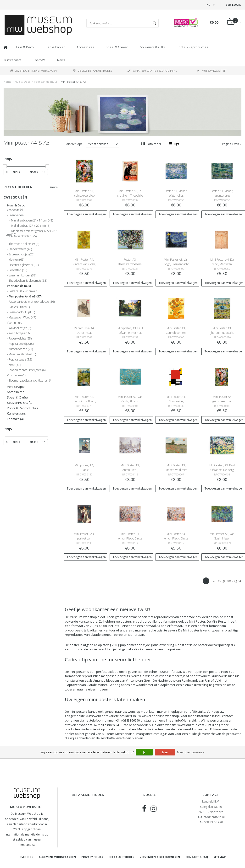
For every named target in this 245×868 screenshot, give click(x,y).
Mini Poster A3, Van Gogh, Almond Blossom (130, 401)
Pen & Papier (55, 47)
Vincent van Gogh (139, 680)
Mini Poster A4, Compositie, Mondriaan (176, 401)
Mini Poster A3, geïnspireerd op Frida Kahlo (84, 196)
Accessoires (85, 47)
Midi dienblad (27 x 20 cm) (31, 226)
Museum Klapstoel (22, 354)
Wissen (54, 187)
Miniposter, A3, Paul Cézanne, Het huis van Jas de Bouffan (130, 333)
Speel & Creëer (117, 47)
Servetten (18, 270)
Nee (165, 752)
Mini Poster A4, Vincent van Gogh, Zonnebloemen (84, 264)
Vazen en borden (22, 275)
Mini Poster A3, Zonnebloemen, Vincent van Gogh (176, 333)
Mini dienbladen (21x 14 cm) (32, 221)
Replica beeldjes (21, 344)
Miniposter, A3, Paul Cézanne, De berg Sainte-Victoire (222, 470)
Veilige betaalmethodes (93, 71)
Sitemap (220, 857)
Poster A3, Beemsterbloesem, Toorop (130, 264)
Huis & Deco (25, 47)
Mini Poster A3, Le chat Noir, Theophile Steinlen (130, 196)
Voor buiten (17, 375)
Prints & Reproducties (192, 47)
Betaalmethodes (121, 857)
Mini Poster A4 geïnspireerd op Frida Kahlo (222, 401)
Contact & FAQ (197, 857)
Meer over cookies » (191, 752)
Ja (144, 752)
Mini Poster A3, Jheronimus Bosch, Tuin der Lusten (222, 333)
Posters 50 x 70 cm (23, 291)
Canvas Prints (19, 307)
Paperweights (20, 339)
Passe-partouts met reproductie (32, 302)
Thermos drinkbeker (24, 244)
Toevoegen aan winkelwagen (86, 214)
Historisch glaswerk (24, 265)
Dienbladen (16, 215)
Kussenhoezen (21, 349)
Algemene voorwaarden (57, 857)
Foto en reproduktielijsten (27, 370)
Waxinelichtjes (20, 328)
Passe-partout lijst (22, 312)
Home (8, 82)
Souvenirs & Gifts (152, 47)
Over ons (26, 857)
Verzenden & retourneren (160, 857)
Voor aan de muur (46, 82)
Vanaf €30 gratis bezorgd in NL (152, 71)
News (61, 60)
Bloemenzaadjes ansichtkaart (30, 381)
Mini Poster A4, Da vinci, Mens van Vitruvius (222, 264)
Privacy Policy (92, 857)
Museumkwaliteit (212, 71)
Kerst (15, 365)
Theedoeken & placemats (28, 281)
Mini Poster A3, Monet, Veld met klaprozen (176, 470)
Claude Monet (101, 635)
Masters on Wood (22, 318)
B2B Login (234, 5)
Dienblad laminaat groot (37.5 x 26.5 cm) (32, 232)
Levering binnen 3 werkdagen (33, 71)
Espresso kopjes (21, 254)
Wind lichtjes (19, 333)
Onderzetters (20, 249)
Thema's (39, 60)
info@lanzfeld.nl (214, 817)
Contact (211, 795)
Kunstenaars (12, 60)
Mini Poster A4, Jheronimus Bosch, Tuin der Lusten (84, 401)
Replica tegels (20, 360)
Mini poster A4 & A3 (73, 82)
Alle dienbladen (24, 236)
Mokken (16, 260)
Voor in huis (14, 323)
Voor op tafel (15, 210)
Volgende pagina (229, 581)
